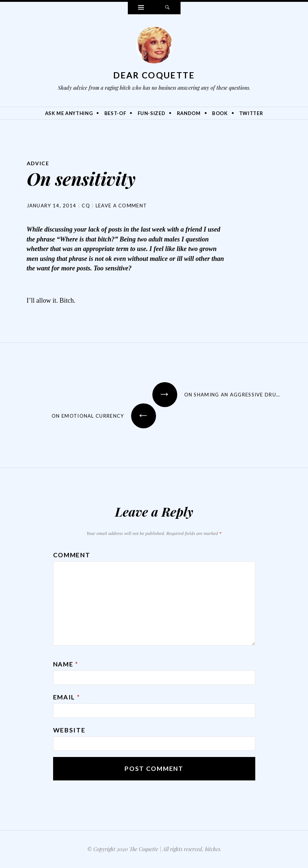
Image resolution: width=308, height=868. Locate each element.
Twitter (251, 113)
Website (69, 730)
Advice (38, 163)
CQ (86, 206)
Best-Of (115, 113)
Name (66, 664)
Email (67, 697)
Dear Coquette (154, 75)
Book (220, 113)
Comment (72, 555)
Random (189, 113)
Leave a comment (121, 206)
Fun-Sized (152, 113)
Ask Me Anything (69, 113)
